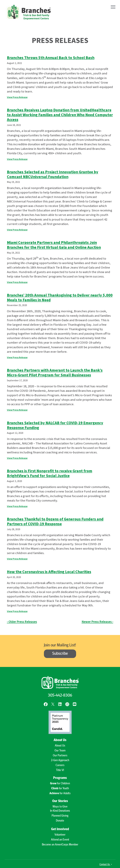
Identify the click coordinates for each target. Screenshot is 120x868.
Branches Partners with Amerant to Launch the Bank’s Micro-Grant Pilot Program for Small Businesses (55, 373)
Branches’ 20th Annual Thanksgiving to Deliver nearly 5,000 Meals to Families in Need (60, 298)
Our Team (60, 751)
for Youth (60, 789)
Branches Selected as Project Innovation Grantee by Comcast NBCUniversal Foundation (53, 174)
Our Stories (60, 801)
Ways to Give (60, 807)
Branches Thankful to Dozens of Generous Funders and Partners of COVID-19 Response (55, 522)
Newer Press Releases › (97, 622)
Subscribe (60, 654)
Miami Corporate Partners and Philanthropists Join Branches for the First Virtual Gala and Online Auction (54, 245)
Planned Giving (60, 816)
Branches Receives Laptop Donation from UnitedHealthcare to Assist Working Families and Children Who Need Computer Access (60, 115)
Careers (60, 765)
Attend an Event (60, 840)
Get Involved (60, 829)
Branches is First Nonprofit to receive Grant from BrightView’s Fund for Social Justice (50, 473)
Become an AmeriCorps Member (60, 845)
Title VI (60, 770)
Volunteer (60, 835)
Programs (60, 778)
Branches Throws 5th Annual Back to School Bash (51, 58)
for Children (60, 784)
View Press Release (17, 97)
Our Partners (60, 756)
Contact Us (106, 865)
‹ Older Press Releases (22, 622)
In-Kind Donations (60, 811)
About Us (60, 740)
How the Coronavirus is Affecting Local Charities (49, 572)
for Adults (60, 793)
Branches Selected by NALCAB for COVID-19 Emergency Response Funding (55, 425)
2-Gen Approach (60, 760)
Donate (60, 821)
